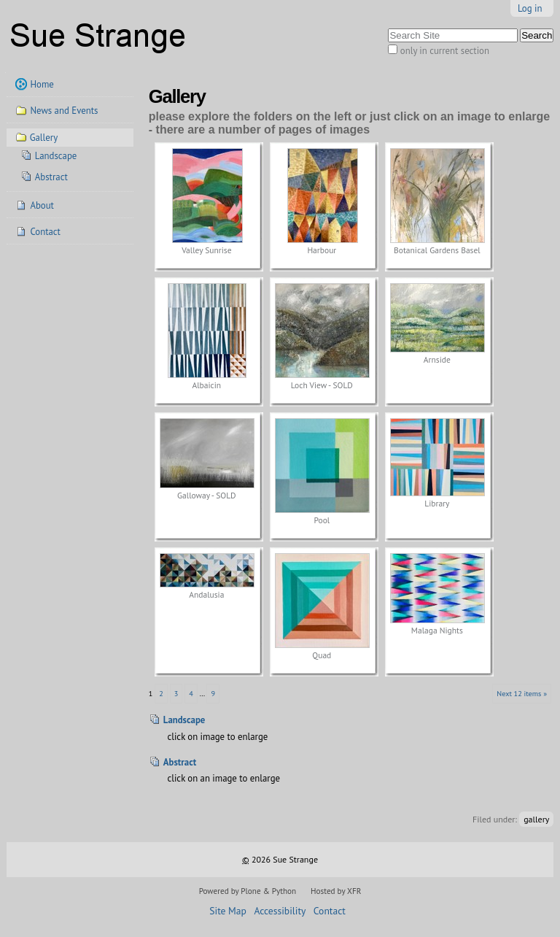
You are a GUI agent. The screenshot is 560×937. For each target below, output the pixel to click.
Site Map (228, 911)
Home (42, 84)
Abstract (180, 762)
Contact (330, 911)
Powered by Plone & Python (248, 891)
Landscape (184, 720)
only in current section (445, 51)
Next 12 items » (522, 694)
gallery (536, 819)
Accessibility (280, 911)
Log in (530, 8)
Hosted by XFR (336, 891)
